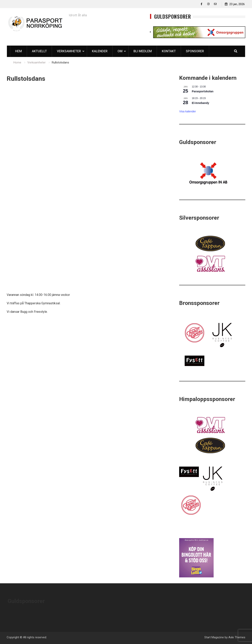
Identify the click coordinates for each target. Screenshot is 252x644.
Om (120, 51)
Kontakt (169, 51)
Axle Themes (237, 637)
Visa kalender (188, 111)
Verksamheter (69, 51)
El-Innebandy (200, 103)
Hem (19, 51)
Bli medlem (143, 51)
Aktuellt (39, 51)
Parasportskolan (203, 91)
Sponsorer (195, 51)
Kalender (100, 51)
